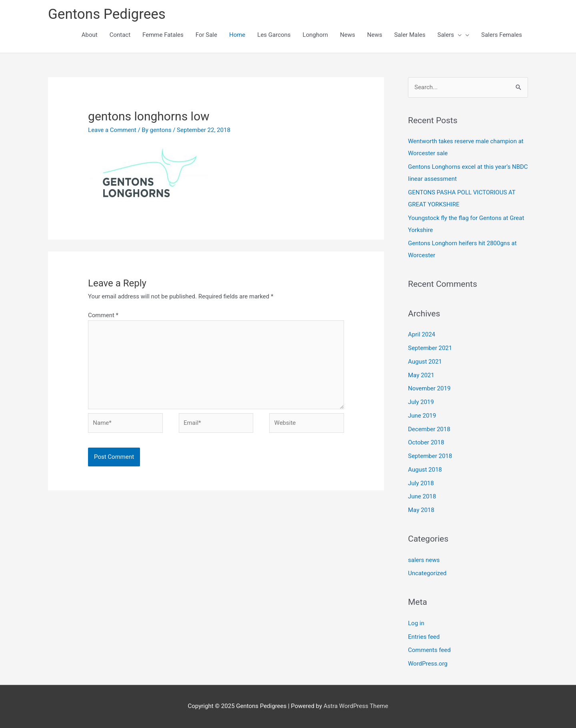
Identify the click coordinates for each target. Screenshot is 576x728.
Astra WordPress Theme (356, 706)
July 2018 (421, 483)
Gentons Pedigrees (107, 14)
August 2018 (425, 470)
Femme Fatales (163, 35)
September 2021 (430, 348)
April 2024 (422, 334)
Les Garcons (274, 35)
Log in (416, 623)
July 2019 (421, 402)
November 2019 (429, 388)
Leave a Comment (112, 130)
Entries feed (424, 637)
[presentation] (458, 35)
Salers (450, 35)
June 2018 (422, 496)
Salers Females (502, 35)
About (90, 35)
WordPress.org (428, 664)
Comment (103, 315)
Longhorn (316, 35)
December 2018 (429, 429)
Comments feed (429, 650)
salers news (424, 560)
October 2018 (426, 442)
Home (237, 35)
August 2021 (425, 362)
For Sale (206, 35)
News (348, 35)
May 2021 (421, 375)
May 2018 (421, 510)
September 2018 (430, 456)
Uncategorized (427, 573)
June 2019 (422, 416)
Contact (120, 35)
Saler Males (410, 35)
